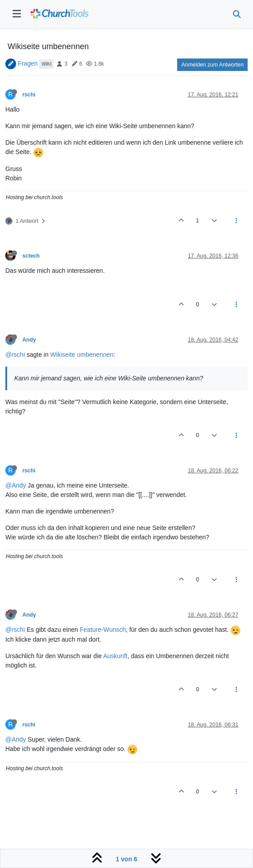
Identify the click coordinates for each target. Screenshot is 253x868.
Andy (29, 340)
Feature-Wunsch (103, 630)
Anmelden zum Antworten (212, 65)
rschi (29, 95)
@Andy (16, 485)
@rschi (15, 355)
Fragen (28, 63)
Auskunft (115, 656)
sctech (31, 256)
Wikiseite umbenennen (82, 355)
